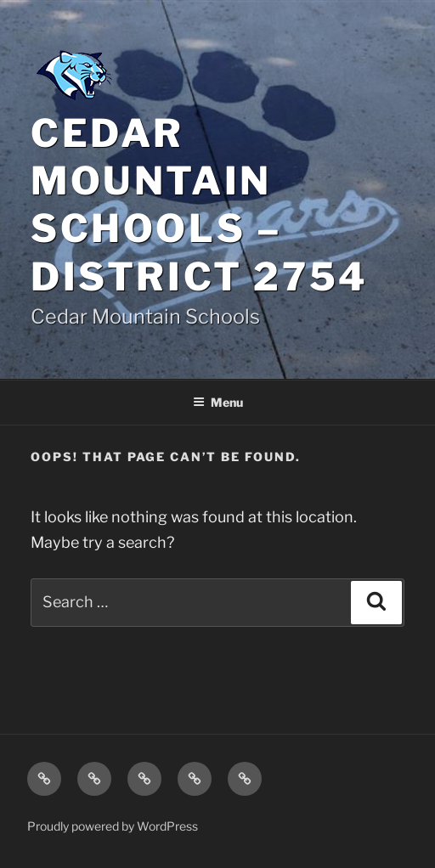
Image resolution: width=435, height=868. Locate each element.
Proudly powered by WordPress (113, 826)
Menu (218, 402)
